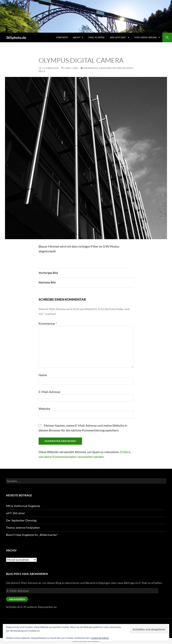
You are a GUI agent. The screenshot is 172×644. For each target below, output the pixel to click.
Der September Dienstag (21, 520)
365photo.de (16, 37)
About (77, 37)
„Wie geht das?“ (118, 37)
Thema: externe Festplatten (23, 528)
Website (44, 409)
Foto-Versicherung (146, 37)
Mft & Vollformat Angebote (23, 506)
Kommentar (48, 323)
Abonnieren (17, 599)
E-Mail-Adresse (49, 392)
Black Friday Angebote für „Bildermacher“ (32, 535)
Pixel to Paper (96, 37)
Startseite (62, 37)
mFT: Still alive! (15, 513)
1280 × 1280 (71, 68)
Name (43, 375)
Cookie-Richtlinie (100, 638)
